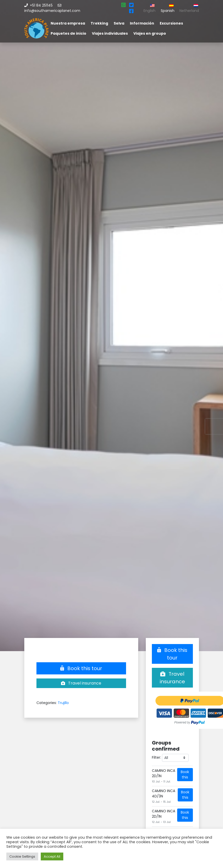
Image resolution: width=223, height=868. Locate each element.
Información (142, 23)
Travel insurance (81, 683)
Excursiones (171, 23)
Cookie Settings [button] (22, 856)
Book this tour (81, 668)
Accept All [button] (52, 856)
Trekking (99, 23)
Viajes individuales (110, 33)
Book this (185, 774)
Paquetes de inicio (68, 33)
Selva (119, 23)
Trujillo (63, 703)
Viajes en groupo (150, 33)
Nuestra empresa (68, 23)
